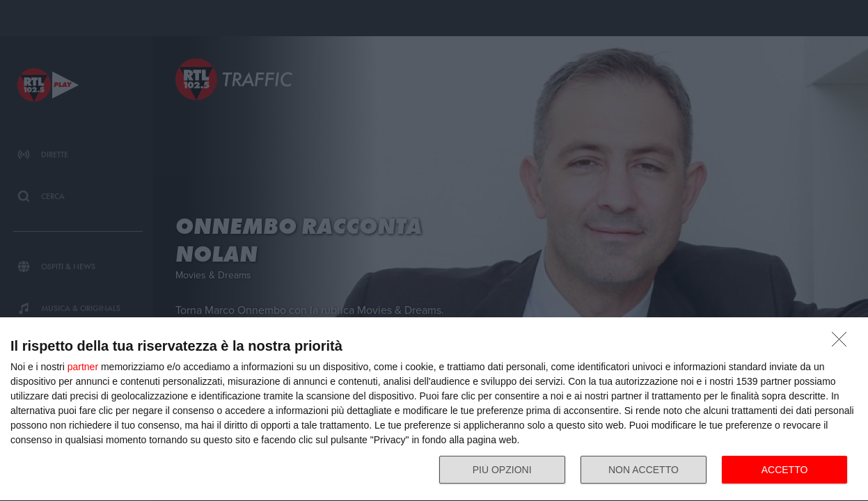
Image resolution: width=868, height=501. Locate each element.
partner (83, 367)
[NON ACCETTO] (843, 343)
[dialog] (434, 409)
